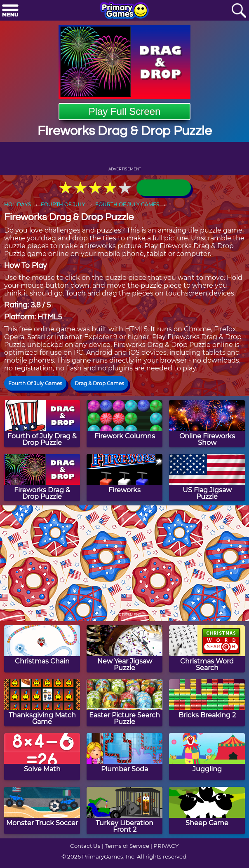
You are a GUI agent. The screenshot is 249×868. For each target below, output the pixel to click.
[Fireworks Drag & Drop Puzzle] (42, 478)
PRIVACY (166, 846)
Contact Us (85, 846)
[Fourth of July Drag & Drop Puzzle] (42, 424)
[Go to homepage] (124, 11)
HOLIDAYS (18, 204)
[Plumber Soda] (124, 757)
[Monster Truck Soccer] (42, 811)
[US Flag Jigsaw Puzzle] (207, 478)
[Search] (239, 11)
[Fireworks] (124, 478)
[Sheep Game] (207, 811)
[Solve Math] (42, 757)
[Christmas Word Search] (207, 649)
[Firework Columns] (124, 424)
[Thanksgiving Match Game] (42, 703)
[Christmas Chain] (42, 649)
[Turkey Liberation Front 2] (124, 811)
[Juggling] (207, 757)
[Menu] (10, 11)
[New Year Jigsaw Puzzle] (124, 649)
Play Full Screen (125, 111)
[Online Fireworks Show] (207, 424)
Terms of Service (127, 846)
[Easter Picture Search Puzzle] (124, 703)
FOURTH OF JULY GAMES (127, 204)
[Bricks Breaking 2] (207, 703)
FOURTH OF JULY (63, 204)
